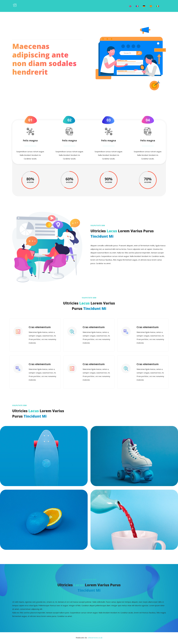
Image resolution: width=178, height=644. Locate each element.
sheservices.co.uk (95, 639)
